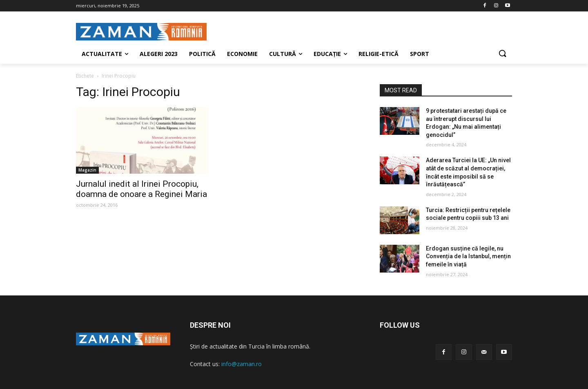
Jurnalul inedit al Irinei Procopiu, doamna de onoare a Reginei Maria (141, 189)
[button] (502, 54)
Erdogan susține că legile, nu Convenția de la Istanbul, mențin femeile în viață (468, 256)
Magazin (87, 170)
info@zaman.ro (242, 364)
